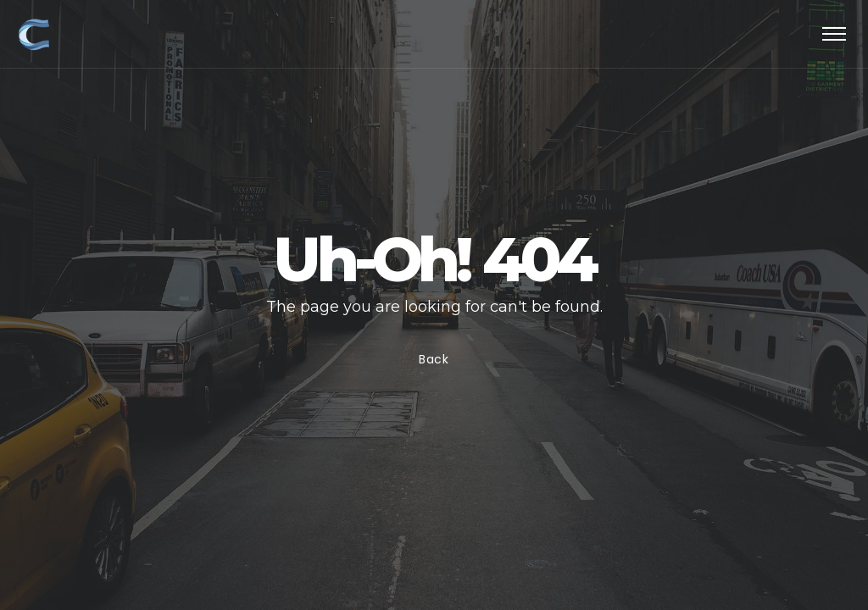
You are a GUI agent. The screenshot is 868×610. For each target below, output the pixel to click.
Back (434, 359)
